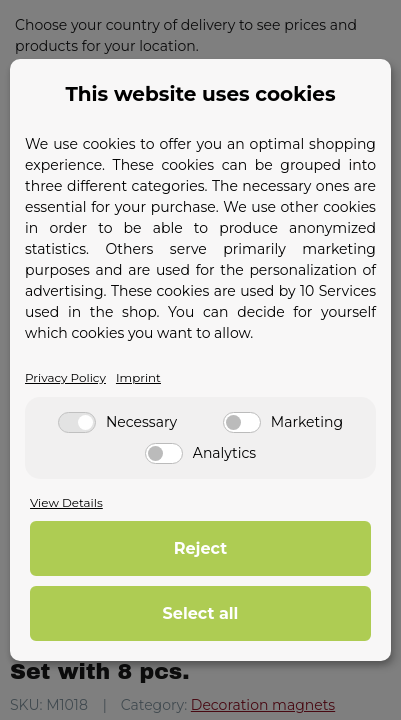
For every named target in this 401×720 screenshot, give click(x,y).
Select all (201, 613)
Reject (200, 548)
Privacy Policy (65, 377)
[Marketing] (242, 422)
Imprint (138, 377)
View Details (66, 502)
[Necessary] (77, 422)
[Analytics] (164, 453)
